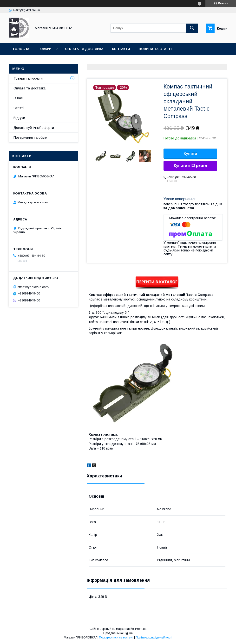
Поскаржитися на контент (116, 638)
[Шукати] (192, 28)
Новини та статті (155, 49)
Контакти (121, 49)
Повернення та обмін (30, 138)
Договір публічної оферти (34, 128)
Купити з (190, 166)
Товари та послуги (28, 78)
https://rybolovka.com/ (33, 287)
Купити (190, 153)
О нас (18, 98)
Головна (21, 49)
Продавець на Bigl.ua (118, 633)
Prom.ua (141, 629)
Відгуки (19, 118)
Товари (45, 49)
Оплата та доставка (84, 49)
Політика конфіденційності (154, 638)
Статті (19, 108)
